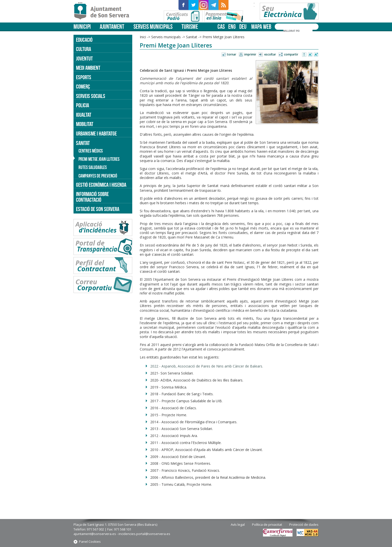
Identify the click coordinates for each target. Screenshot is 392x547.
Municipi (82, 27)
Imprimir (250, 54)
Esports (84, 77)
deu (243, 27)
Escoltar (270, 54)
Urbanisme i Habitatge (96, 133)
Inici (143, 37)
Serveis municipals (153, 27)
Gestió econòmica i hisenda (101, 185)
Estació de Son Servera (98, 209)
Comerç (83, 86)
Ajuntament (112, 27)
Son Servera (104, 11)
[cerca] (291, 31)
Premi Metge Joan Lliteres (223, 37)
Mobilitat (85, 124)
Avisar (304, 55)
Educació (84, 40)
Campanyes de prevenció (98, 176)
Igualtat (84, 115)
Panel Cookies (90, 541)
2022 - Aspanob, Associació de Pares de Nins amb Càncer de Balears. (207, 366)
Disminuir (310, 55)
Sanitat (192, 37)
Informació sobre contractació (92, 197)
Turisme (190, 27)
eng (232, 27)
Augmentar (316, 55)
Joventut (84, 58)
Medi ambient (88, 68)
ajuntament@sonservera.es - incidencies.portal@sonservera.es (122, 534)
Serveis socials (91, 96)
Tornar (232, 54)
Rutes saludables (93, 167)
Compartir (291, 54)
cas (221, 27)
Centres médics (91, 151)
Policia (82, 105)
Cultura (83, 49)
